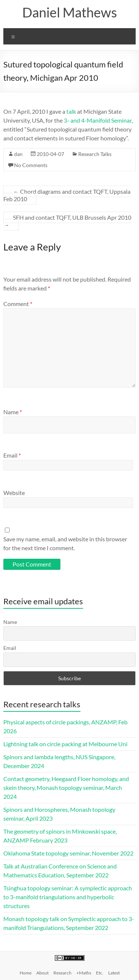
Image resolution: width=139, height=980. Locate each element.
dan (18, 154)
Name (13, 412)
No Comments (31, 165)
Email (12, 455)
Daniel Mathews (70, 12)
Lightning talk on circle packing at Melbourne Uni (65, 744)
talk (71, 111)
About (42, 973)
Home (26, 973)
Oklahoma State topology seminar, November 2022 (68, 853)
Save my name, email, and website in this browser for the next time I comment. (65, 543)
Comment (18, 304)
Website (14, 493)
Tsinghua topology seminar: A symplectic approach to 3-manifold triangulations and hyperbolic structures (68, 897)
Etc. (100, 973)
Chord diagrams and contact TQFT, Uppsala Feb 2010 (67, 195)
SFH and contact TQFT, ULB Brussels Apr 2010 (67, 221)
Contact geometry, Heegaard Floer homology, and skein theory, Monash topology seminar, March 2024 (66, 788)
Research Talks (95, 154)
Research (62, 973)
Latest (114, 973)
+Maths (84, 973)
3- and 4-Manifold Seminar (98, 120)
